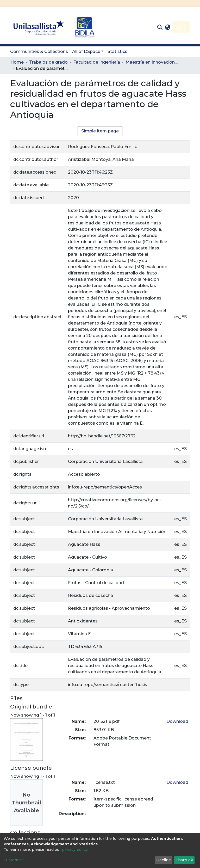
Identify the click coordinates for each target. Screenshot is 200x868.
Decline (164, 860)
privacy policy (75, 849)
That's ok (184, 860)
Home (17, 62)
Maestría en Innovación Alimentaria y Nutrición (152, 62)
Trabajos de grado (48, 62)
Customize (14, 860)
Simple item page (100, 131)
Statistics (117, 51)
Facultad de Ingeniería (97, 62)
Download (177, 721)
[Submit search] (160, 27)
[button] (168, 27)
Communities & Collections (39, 51)
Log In (180, 27)
